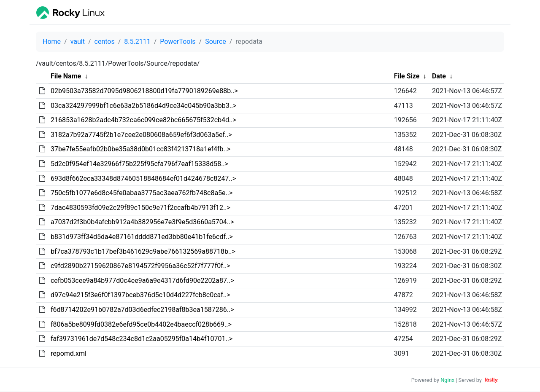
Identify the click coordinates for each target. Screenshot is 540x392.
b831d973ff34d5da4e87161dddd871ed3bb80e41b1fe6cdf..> (142, 237)
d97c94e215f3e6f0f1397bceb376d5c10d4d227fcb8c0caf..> (140, 295)
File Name (66, 76)
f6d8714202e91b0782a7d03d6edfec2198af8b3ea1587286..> (142, 310)
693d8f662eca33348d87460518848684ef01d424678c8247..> (143, 179)
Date (439, 76)
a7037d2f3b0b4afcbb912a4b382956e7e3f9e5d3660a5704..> (142, 222)
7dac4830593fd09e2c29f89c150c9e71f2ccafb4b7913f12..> (140, 208)
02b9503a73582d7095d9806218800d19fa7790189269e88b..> (144, 91)
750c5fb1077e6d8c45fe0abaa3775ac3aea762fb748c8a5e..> (142, 193)
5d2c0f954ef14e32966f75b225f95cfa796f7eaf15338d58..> (139, 164)
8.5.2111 (137, 42)
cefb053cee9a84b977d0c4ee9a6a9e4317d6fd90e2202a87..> (142, 281)
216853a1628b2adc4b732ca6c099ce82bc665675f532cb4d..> (143, 120)
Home (52, 42)
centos (105, 42)
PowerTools (178, 42)
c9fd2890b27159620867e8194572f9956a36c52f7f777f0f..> (140, 266)
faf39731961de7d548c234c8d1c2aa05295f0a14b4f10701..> (142, 339)
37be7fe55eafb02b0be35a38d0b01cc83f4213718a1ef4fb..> (140, 149)
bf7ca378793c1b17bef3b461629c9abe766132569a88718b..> (143, 251)
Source (216, 42)
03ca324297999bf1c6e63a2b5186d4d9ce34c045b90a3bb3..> (144, 106)
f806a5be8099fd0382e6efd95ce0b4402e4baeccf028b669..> (141, 324)
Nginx (447, 380)
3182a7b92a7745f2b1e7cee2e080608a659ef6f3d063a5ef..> (141, 135)
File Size (407, 76)
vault (78, 42)
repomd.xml (69, 353)
